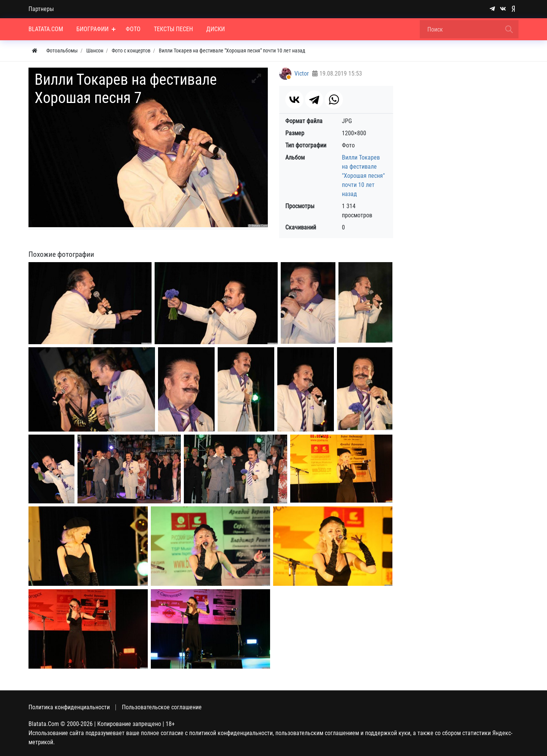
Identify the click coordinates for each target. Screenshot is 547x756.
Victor (302, 74)
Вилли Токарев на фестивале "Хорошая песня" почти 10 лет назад (363, 176)
